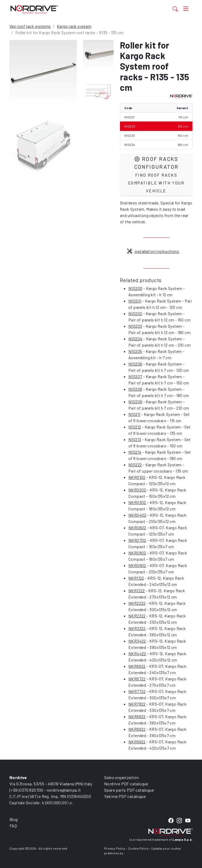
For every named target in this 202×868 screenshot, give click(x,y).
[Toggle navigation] (186, 9)
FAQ (13, 826)
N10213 (135, 439)
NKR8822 (137, 716)
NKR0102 (137, 477)
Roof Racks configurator (156, 174)
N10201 (135, 301)
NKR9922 (137, 742)
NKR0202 (137, 490)
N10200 (135, 288)
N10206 (135, 364)
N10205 (135, 351)
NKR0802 (137, 553)
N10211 (134, 414)
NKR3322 (137, 628)
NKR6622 (137, 666)
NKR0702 (137, 540)
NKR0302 (137, 502)
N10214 (135, 452)
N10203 (135, 326)
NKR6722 (137, 679)
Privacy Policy (115, 848)
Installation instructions (153, 251)
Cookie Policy (138, 848)
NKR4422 (137, 653)
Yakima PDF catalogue (125, 796)
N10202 (135, 313)
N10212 (135, 427)
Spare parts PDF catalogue (129, 790)
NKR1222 (137, 591)
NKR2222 (137, 603)
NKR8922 (137, 729)
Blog (14, 819)
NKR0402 (137, 515)
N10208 (135, 389)
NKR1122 (136, 578)
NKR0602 (137, 528)
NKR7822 (137, 704)
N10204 (135, 339)
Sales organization (121, 777)
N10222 (135, 465)
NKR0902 (137, 565)
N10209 (135, 402)
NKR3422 (137, 641)
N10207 (135, 376)
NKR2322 (137, 616)
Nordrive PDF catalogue (126, 784)
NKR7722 (137, 691)
